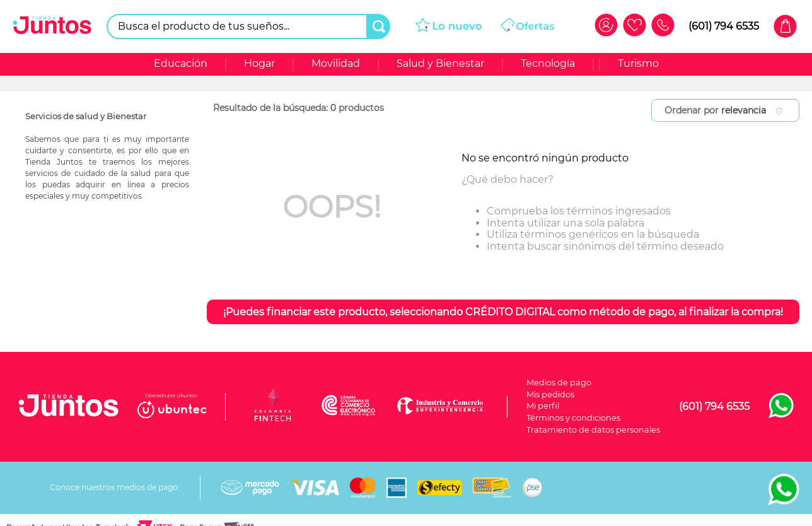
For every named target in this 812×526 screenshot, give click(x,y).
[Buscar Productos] (379, 26)
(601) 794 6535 (724, 26)
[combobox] (248, 26)
